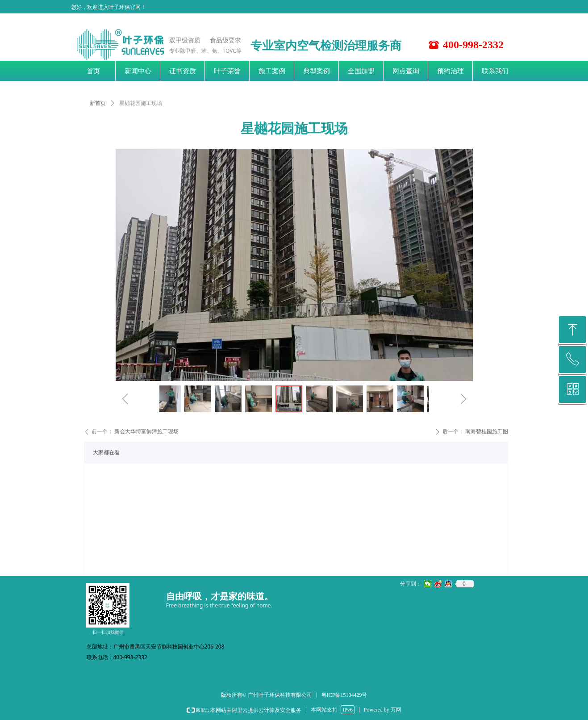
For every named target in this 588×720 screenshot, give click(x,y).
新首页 (98, 103)
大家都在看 (106, 452)
